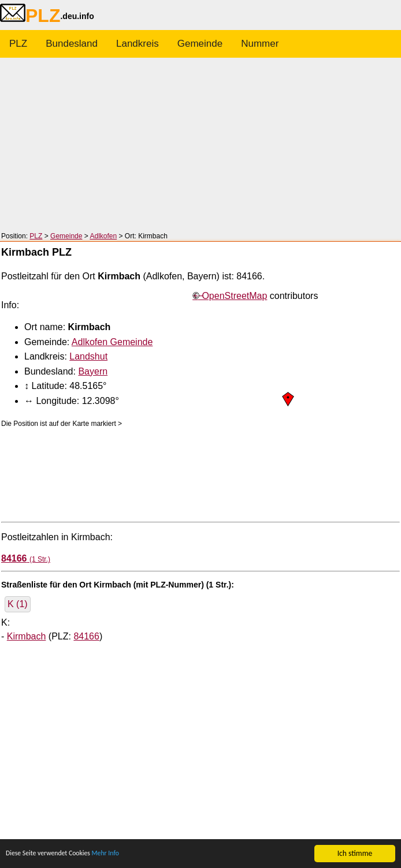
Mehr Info (121, 855)
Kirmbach (27, 636)
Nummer (260, 44)
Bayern (93, 371)
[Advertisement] (200, 145)
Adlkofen (103, 236)
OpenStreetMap (234, 296)
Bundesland (72, 44)
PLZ (18, 44)
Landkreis (138, 44)
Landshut (88, 356)
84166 (86, 636)
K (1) (18, 604)
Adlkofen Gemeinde (112, 342)
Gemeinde (200, 44)
